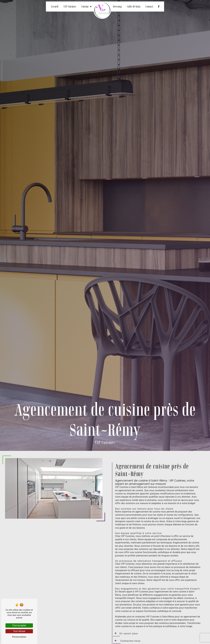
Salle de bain (134, 7)
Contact (149, 7)
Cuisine (85, 7)
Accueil (55, 7)
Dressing (117, 7)
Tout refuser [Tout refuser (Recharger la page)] (19, 631)
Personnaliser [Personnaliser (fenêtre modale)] (19, 637)
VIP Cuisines (70, 7)
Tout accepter (19, 625)
